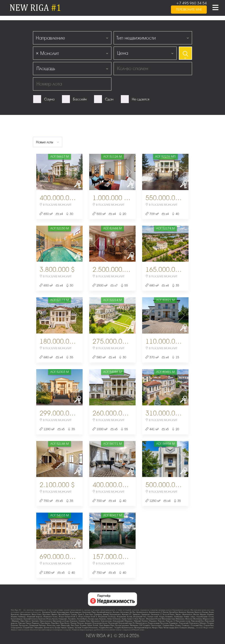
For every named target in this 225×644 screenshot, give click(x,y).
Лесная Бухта (82, 619)
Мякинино (16, 621)
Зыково (178, 614)
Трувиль (71, 628)
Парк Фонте (65, 623)
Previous (44, 172)
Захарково (146, 614)
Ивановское (187, 614)
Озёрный (137, 621)
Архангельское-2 (156, 612)
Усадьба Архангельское (124, 628)
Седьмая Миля (168, 625)
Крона (55, 619)
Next (75, 172)
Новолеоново (106, 621)
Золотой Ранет (169, 614)
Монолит (189, 619)
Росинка (83, 625)
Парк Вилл (55, 623)
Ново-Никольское (93, 621)
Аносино (116, 612)
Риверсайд (65, 625)
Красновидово (17, 619)
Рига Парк (75, 625)
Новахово (74, 621)
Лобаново (117, 619)
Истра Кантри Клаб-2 (68, 617)
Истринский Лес (140, 617)
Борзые (205, 612)
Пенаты (73, 623)
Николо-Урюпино (32, 621)
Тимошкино (39, 628)
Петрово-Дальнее (84, 623)
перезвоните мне (189, 10)
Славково (186, 625)
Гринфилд (98, 614)
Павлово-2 (170, 621)
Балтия (166, 612)
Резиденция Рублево (38, 625)
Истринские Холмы (124, 617)
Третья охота (49, 628)
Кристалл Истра (45, 619)
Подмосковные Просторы (158, 623)
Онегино (145, 621)
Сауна (49, 99)
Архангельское (142, 612)
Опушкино (153, 621)
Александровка (63, 612)
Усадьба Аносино (106, 628)
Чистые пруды (169, 628)
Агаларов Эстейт (49, 612)
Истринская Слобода (107, 617)
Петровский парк (125, 623)
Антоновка (125, 612)
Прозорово (24, 625)
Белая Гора (174, 612)
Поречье (15, 625)
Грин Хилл (89, 614)
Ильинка (210, 614)
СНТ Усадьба (145, 625)
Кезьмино (169, 617)
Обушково (129, 621)
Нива (22, 621)
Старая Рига (209, 625)
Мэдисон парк (208, 619)
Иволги (196, 614)
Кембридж (178, 617)
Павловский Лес (198, 621)
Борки (211, 612)
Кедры (162, 617)
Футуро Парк (157, 628)
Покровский (184, 623)
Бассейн (80, 99)
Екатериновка (115, 614)
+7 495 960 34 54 (191, 3)
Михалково (180, 619)
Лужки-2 (130, 619)
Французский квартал (143, 628)
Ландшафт (63, 619)
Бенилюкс (183, 612)
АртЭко (133, 612)
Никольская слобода (61, 621)
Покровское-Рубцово (198, 623)
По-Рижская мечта (140, 623)
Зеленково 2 (156, 614)
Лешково (103, 619)
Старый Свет (28, 628)
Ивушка (203, 614)
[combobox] (72, 38)
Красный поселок (31, 619)
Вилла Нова (37, 614)
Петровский (113, 623)
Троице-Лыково (61, 628)
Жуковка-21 (127, 614)
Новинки (82, 621)
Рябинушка (134, 625)
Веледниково (26, 614)
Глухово (74, 614)
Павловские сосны (183, 621)
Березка (191, 612)
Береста (198, 612)
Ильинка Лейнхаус (18, 617)
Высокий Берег (64, 614)
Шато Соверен (181, 628)
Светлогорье (156, 625)
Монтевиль (198, 619)
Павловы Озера (24, 623)
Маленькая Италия (153, 619)
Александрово (76, 612)
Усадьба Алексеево (90, 628)
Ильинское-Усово (51, 617)
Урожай (78, 628)
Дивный (106, 614)
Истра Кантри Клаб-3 (88, 617)
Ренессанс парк (54, 625)
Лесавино (72, 619)
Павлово (161, 621)
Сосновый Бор (197, 625)
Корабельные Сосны (205, 617)
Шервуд (191, 628)
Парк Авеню (45, 623)
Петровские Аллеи (100, 623)
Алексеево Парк (89, 612)
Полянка (210, 623)
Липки (109, 619)
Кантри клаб (153, 617)
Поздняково (173, 623)
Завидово (137, 614)
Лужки (124, 619)
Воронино (47, 614)
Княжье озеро (190, 617)
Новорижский (118, 621)
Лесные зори (93, 619)
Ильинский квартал (35, 617)
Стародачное (17, 628)
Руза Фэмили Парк (107, 625)
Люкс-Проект (140, 619)
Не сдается (141, 99)
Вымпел (54, 614)
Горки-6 (81, 614)
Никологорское (46, 621)
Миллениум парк (168, 619)
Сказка (178, 625)
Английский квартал (104, 612)
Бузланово (15, 614)
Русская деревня (122, 625)
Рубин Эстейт (93, 625)
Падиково (36, 623)
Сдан (109, 99)
